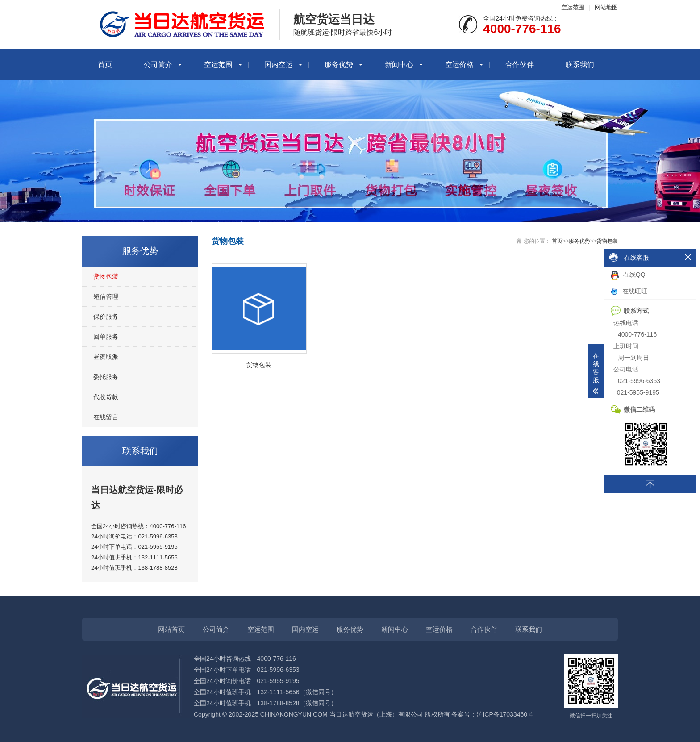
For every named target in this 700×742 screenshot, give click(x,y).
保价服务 (106, 317)
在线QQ (628, 275)
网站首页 (171, 629)
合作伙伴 (520, 65)
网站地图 (606, 7)
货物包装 (106, 276)
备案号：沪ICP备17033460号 (492, 714)
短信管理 (106, 296)
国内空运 (279, 65)
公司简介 (158, 65)
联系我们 (580, 65)
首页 (105, 65)
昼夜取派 (106, 357)
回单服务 (106, 337)
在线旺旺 (629, 291)
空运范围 (573, 7)
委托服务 (106, 377)
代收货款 (106, 397)
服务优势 (339, 65)
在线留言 (106, 417)
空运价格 (459, 65)
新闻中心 (399, 65)
